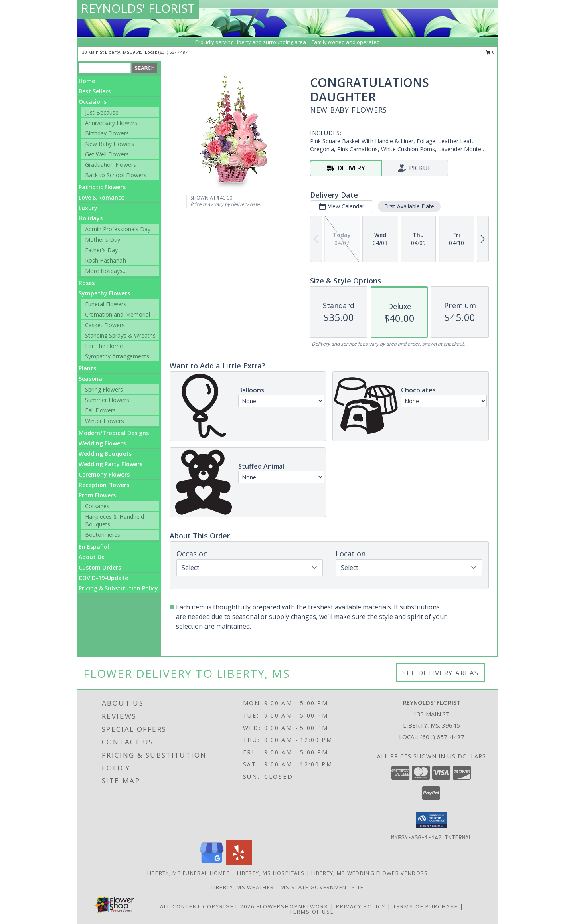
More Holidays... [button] (106, 271)
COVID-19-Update (103, 578)
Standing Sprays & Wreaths (120, 335)
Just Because (102, 112)
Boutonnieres (103, 535)
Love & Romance (101, 197)
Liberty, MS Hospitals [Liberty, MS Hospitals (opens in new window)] (271, 873)
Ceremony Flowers (104, 474)
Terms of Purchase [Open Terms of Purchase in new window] (425, 906)
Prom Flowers (97, 495)
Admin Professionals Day (118, 229)
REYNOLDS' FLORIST (138, 8)
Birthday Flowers (107, 133)
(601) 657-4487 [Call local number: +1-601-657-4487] (173, 52)
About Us (91, 557)
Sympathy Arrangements (117, 356)
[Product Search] (105, 68)
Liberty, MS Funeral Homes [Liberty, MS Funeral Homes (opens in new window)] (189, 873)
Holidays (91, 218)
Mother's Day (103, 240)
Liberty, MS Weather (243, 887)
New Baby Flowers (109, 144)
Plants (87, 368)
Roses (87, 283)
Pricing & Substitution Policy (118, 588)
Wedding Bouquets (105, 454)
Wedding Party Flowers (110, 464)
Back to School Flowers (116, 175)
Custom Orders (100, 567)
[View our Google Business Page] (212, 863)
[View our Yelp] (239, 863)
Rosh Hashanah (105, 260)
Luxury (88, 208)
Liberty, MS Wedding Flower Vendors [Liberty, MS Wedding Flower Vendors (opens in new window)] (369, 873)
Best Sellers (95, 91)
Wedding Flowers (102, 443)
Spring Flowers (104, 389)
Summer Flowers (107, 400)
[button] (432, 820)
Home (87, 81)
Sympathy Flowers (104, 293)
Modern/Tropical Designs (114, 433)
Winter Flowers (104, 421)
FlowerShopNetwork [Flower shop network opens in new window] (293, 906)
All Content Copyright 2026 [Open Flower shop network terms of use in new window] (207, 906)
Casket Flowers (105, 325)
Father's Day (101, 250)
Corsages (97, 506)
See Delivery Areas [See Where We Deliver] (440, 673)
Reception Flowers (104, 485)
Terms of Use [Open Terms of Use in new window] (312, 912)
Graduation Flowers (110, 165)
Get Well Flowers (107, 154)
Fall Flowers (100, 410)
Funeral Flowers (106, 304)
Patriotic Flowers (102, 187)
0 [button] (490, 52)
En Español (94, 547)
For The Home (104, 346)
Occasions (93, 102)
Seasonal (91, 379)
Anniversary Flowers (111, 123)
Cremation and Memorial (117, 314)
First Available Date (409, 206)
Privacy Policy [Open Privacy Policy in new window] (361, 906)
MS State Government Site (322, 887)
